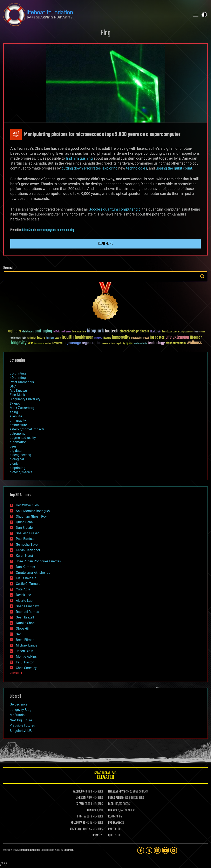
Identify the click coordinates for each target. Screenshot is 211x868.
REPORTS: (113, 817)
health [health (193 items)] (68, 337)
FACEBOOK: (79, 792)
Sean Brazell (25, 617)
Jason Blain (25, 651)
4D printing (18, 378)
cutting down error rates (81, 168)
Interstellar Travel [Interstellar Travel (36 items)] (140, 338)
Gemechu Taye (27, 545)
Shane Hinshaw (27, 606)
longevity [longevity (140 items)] (19, 343)
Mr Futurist (18, 715)
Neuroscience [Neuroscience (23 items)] (39, 344)
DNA (13, 386)
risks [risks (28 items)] (113, 344)
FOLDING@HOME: (80, 823)
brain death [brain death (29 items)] (167, 332)
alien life (16, 416)
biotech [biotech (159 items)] (112, 331)
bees (13, 446)
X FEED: (80, 804)
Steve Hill (23, 628)
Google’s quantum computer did (115, 209)
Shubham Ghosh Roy (31, 516)
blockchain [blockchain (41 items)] (156, 332)
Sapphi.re (69, 850)
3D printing (18, 373)
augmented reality (23, 438)
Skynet (15, 403)
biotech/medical (22, 472)
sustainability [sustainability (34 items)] (140, 344)
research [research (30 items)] (106, 344)
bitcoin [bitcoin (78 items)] (144, 332)
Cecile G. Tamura (28, 584)
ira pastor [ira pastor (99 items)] (157, 337)
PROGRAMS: (114, 823)
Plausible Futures (22, 725)
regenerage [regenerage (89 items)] (72, 343)
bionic (14, 463)
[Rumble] (174, 850)
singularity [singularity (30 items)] (120, 344)
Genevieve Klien (27, 505)
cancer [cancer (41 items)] (176, 332)
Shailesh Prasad (28, 533)
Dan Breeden (25, 528)
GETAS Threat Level (105, 776)
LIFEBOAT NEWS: (117, 792)
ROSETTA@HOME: (79, 829)
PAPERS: (113, 829)
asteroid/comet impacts (27, 429)
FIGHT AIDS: (84, 817)
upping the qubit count (174, 168)
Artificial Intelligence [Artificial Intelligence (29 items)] (62, 332)
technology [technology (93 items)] (156, 343)
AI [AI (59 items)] (20, 332)
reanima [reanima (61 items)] (57, 343)
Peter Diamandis (22, 382)
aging (14, 412)
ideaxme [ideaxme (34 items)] (107, 338)
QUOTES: (113, 835)
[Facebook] (141, 850)
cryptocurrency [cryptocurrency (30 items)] (187, 332)
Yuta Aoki (23, 589)
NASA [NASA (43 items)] (30, 344)
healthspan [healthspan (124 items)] (84, 337)
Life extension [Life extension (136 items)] (177, 337)
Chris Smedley (26, 668)
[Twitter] (149, 850)
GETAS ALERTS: (116, 798)
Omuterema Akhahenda (33, 573)
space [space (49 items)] (129, 343)
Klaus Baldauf (26, 578)
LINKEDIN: (81, 798)
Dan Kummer (25, 567)
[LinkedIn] (157, 850)
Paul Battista (25, 539)
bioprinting (18, 468)
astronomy (18, 434)
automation (18, 442)
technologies (137, 168)
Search (202, 276)
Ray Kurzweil (19, 391)
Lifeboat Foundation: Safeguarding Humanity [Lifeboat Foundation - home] (95, 15)
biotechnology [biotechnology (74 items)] (129, 332)
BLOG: (111, 804)
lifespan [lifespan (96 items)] (196, 337)
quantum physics (46, 230)
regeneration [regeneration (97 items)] (92, 343)
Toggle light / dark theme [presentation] (204, 15)
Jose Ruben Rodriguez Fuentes (38, 561)
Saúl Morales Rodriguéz (33, 511)
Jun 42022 (16, 135)
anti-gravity (18, 421)
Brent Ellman (25, 640)
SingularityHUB (21, 731)
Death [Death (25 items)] (203, 332)
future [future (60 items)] (41, 338)
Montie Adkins (26, 657)
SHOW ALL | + (16, 673)
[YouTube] (165, 850)
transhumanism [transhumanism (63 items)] (176, 343)
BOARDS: (113, 810)
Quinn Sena (28, 230)
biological (17, 459)
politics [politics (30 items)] (48, 344)
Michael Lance (26, 645)
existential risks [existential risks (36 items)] (18, 338)
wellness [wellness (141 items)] (194, 343)
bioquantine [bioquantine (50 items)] (79, 332)
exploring (110, 168)
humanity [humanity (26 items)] (98, 338)
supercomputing (66, 230)
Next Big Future (21, 720)
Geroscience (19, 704)
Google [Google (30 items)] (58, 338)
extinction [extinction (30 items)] (32, 338)
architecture (18, 425)
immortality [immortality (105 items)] (121, 337)
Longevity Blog (21, 710)
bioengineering (20, 455)
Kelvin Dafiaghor (28, 550)
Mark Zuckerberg (22, 408)
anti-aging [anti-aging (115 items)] (43, 331)
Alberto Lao (24, 601)
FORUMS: (95, 835)
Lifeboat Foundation (29, 850)
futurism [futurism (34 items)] (50, 338)
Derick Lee (23, 595)
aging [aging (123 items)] (13, 331)
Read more (105, 244)
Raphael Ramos (27, 612)
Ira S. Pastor (25, 662)
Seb (19, 634)
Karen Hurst (24, 556)
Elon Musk (17, 395)
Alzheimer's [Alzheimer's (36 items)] (28, 332)
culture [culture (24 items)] (197, 332)
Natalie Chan (25, 623)
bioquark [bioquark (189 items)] (95, 331)
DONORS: (92, 810)
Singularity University (25, 399)
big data (16, 451)
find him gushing (79, 158)
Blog (105, 33)
